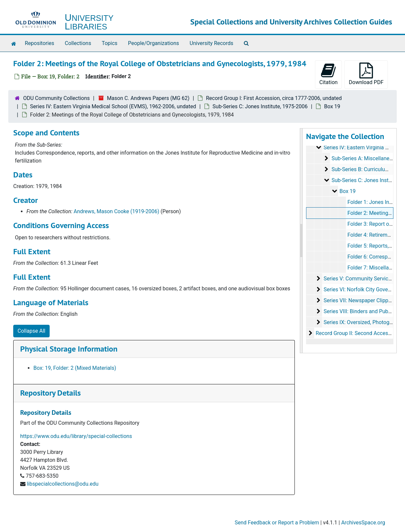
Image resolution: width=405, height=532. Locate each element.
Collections (78, 43)
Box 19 (332, 106)
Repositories (40, 43)
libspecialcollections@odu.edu (63, 484)
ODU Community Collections (56, 98)
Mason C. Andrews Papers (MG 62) (148, 98)
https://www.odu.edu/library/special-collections (76, 436)
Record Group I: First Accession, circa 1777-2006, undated (274, 98)
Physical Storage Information (69, 349)
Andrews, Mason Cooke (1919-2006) (117, 211)
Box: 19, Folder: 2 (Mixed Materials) (75, 368)
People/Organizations (154, 43)
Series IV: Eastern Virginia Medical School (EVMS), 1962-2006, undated (113, 106)
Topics (109, 43)
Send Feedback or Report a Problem (277, 523)
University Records (211, 43)
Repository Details (50, 393)
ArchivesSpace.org (363, 523)
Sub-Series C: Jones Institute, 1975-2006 (260, 106)
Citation (328, 74)
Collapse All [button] (31, 331)
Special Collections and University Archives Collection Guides (291, 22)
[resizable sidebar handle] (301, 241)
